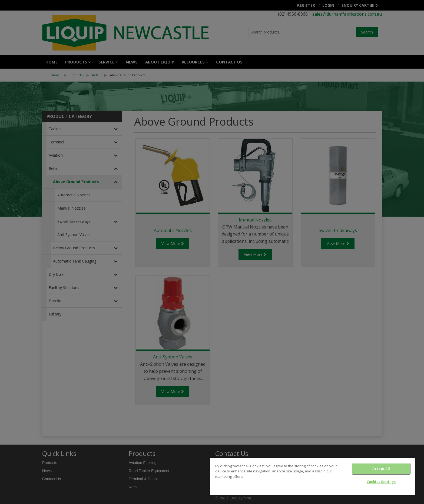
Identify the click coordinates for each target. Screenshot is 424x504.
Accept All (381, 469)
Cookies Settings (381, 482)
